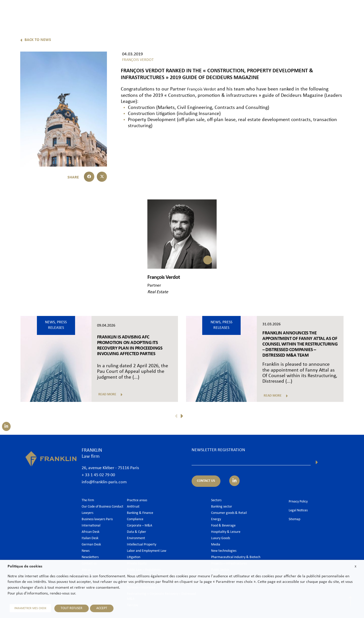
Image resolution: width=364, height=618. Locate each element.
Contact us (347, 12)
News (306, 12)
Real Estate (158, 292)
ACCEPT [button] (98, 609)
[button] (89, 177)
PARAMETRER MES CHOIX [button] (28, 609)
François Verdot (203, 89)
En (352, 25)
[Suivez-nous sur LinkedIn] (5, 426)
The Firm (185, 12)
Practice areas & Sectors (243, 12)
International (283, 12)
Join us (325, 12)
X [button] (356, 568)
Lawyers (208, 12)
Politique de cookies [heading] (25, 568)
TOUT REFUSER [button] (67, 609)
